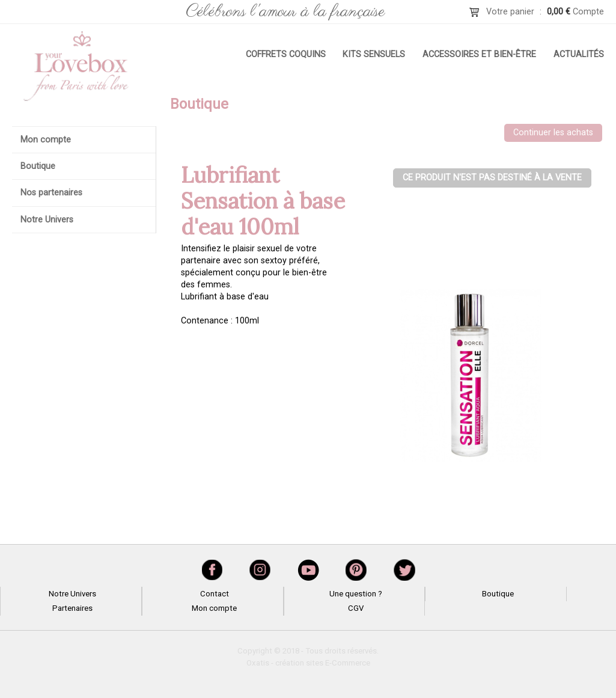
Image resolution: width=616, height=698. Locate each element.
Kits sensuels (374, 54)
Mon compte (46, 140)
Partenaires (72, 608)
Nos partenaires (51, 193)
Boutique (38, 166)
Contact (215, 594)
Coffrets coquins (286, 54)
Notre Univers (47, 220)
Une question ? (356, 594)
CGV (356, 608)
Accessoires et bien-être (479, 54)
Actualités (579, 54)
